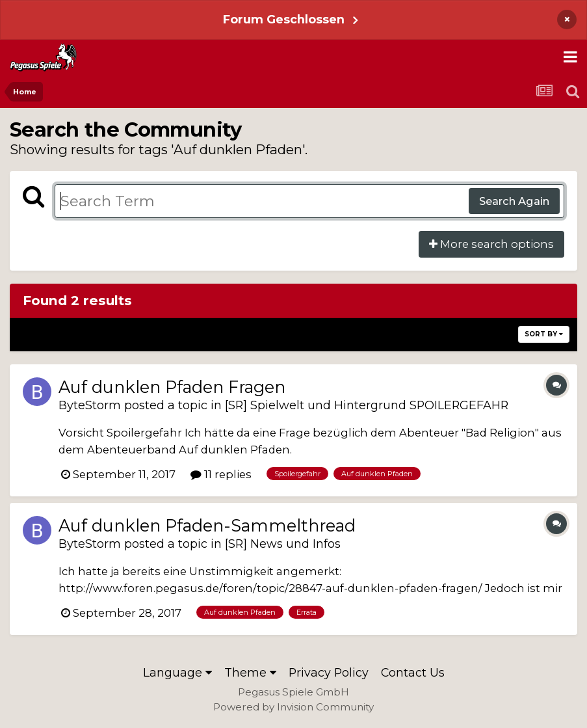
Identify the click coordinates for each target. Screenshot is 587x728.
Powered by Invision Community (293, 707)
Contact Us (413, 672)
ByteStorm (90, 405)
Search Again (514, 201)
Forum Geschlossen (284, 19)
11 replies (221, 474)
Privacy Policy (329, 672)
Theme (250, 672)
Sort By (544, 334)
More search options (491, 244)
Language (177, 672)
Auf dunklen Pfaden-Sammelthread (207, 525)
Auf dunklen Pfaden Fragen (172, 387)
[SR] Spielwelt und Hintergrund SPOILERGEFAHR (367, 405)
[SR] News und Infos (283, 544)
